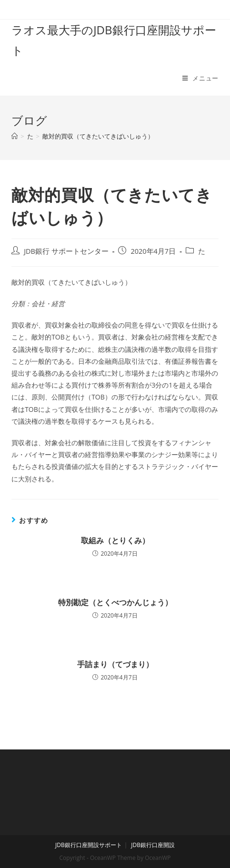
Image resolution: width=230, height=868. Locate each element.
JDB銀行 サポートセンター (66, 251)
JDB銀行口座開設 (153, 845)
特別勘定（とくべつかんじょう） (115, 602)
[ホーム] (15, 136)
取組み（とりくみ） (115, 540)
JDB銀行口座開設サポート (89, 845)
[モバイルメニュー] (200, 78)
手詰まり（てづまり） (115, 664)
